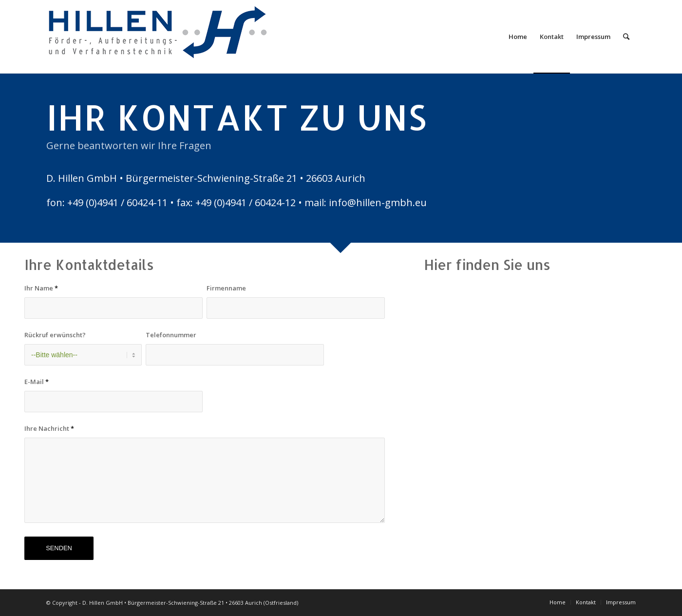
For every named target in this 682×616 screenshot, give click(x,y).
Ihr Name (41, 288)
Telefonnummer (171, 335)
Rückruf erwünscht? (55, 335)
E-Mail (37, 382)
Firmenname (226, 288)
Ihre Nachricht (49, 428)
